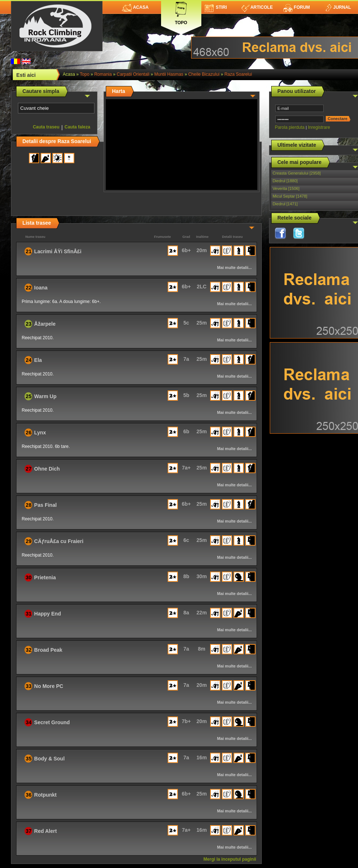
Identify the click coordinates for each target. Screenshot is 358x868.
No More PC (49, 686)
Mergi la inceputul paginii (230, 859)
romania (103, 74)
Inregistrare (319, 127)
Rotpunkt (45, 795)
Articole (257, 7)
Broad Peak (48, 650)
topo (85, 74)
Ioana (41, 288)
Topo (181, 12)
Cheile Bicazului (204, 74)
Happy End (47, 614)
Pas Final (45, 505)
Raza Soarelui (238, 74)
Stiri (216, 7)
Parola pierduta (290, 127)
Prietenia (45, 577)
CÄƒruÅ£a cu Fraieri (59, 541)
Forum (297, 7)
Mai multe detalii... (234, 267)
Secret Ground (52, 722)
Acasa (135, 7)
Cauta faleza (77, 127)
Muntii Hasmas (169, 74)
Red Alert (45, 831)
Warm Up (45, 396)
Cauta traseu (46, 127)
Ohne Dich (47, 469)
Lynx (40, 433)
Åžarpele (45, 324)
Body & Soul (49, 759)
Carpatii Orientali (133, 74)
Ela (38, 360)
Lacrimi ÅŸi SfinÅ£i (58, 251)
